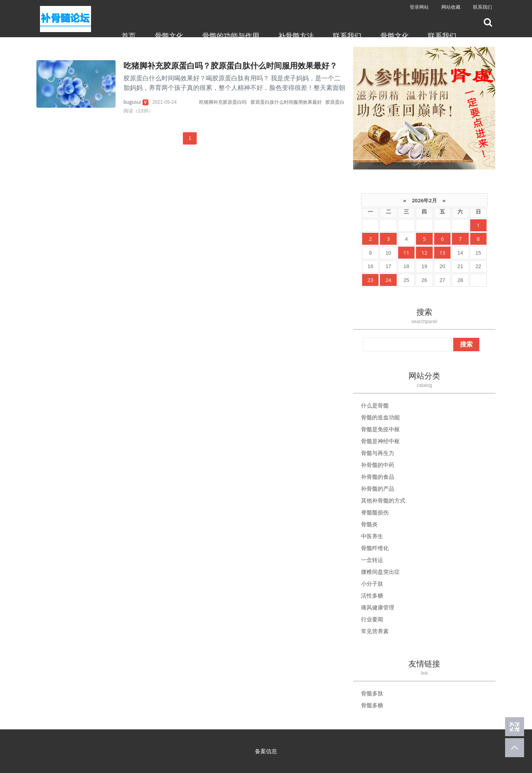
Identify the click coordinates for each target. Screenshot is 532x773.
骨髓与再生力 (378, 453)
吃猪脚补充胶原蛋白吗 (223, 102)
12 (425, 253)
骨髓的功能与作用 (231, 36)
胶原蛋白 (335, 102)
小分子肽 (372, 584)
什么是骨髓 (375, 405)
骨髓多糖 (372, 705)
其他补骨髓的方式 (383, 500)
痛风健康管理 (378, 607)
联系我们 (483, 7)
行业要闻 (372, 619)
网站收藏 (451, 7)
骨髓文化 (169, 36)
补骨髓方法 (296, 36)
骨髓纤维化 (375, 548)
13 (442, 253)
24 (389, 280)
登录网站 (419, 7)
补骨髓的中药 (378, 465)
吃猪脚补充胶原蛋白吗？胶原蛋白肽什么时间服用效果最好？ (230, 66)
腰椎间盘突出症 (380, 572)
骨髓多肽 (372, 693)
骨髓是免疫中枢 (380, 429)
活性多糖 (372, 595)
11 (406, 253)
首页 (129, 36)
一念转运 (372, 560)
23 (370, 280)
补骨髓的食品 (378, 477)
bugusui (132, 102)
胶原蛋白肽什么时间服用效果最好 (286, 102)
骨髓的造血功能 (380, 417)
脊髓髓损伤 (375, 512)
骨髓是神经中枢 (380, 441)
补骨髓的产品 (378, 488)
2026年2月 (424, 200)
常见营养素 (375, 631)
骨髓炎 (369, 524)
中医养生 (372, 536)
